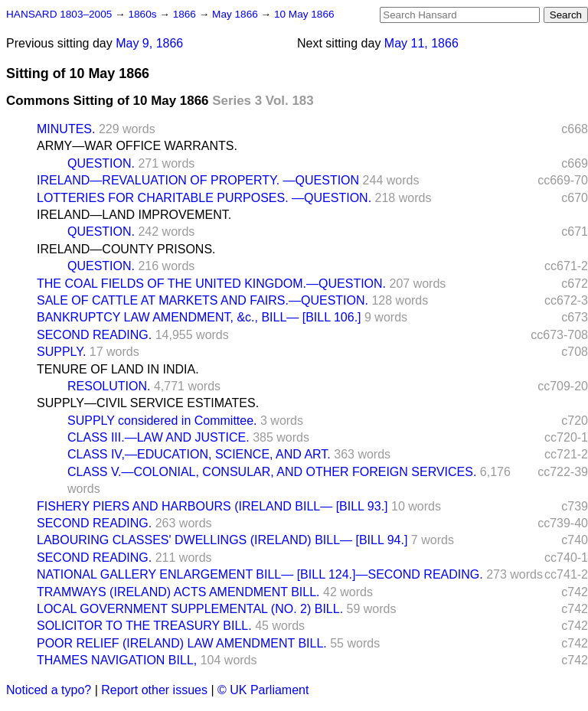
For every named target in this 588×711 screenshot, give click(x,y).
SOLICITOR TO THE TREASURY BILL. (144, 626)
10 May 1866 (304, 14)
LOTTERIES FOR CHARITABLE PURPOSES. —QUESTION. (204, 198)
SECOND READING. (94, 335)
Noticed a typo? (49, 690)
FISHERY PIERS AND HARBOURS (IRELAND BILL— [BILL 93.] (212, 506)
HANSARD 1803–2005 (59, 14)
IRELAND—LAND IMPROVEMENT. (134, 215)
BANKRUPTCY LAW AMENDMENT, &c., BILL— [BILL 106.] (199, 317)
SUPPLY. (61, 352)
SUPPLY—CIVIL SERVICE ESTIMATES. (148, 403)
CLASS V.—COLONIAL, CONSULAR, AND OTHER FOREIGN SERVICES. (272, 472)
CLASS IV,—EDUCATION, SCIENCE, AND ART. (199, 454)
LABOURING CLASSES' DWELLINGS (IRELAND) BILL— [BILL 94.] (222, 540)
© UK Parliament (263, 690)
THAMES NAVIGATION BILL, (117, 660)
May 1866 (236, 14)
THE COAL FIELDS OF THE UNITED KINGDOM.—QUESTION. (211, 284)
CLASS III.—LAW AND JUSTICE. (158, 437)
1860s (144, 14)
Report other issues (154, 690)
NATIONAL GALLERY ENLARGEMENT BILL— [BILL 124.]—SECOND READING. (260, 574)
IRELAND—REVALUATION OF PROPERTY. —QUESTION (198, 180)
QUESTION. (101, 163)
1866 (186, 14)
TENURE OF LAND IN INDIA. (118, 369)
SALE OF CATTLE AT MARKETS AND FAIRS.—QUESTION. (203, 300)
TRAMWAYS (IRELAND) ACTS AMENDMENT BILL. (178, 592)
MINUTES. (66, 129)
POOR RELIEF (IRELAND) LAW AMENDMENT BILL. (182, 643)
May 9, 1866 (149, 43)
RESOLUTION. (109, 386)
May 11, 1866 (421, 43)
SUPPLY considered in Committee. (162, 421)
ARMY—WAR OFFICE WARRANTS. (137, 146)
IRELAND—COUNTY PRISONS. (126, 249)
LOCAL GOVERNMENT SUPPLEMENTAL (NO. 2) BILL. (190, 609)
